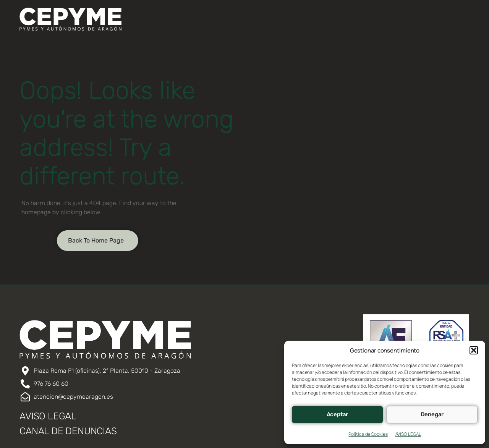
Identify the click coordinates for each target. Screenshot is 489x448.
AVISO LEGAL (408, 434)
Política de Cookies (368, 434)
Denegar (432, 414)
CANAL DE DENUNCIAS (68, 431)
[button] (474, 350)
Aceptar (338, 414)
